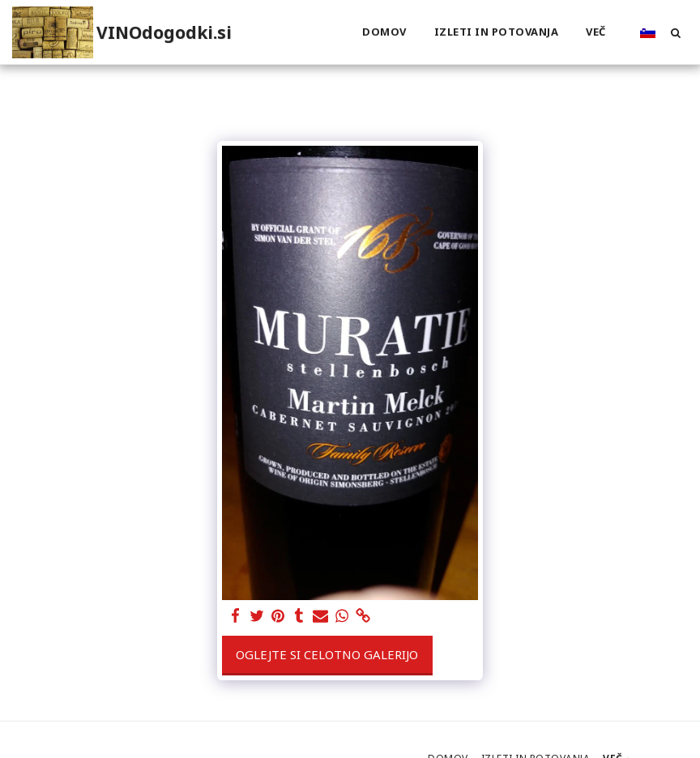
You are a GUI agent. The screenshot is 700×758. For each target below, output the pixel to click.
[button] (675, 32)
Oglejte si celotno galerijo (327, 654)
